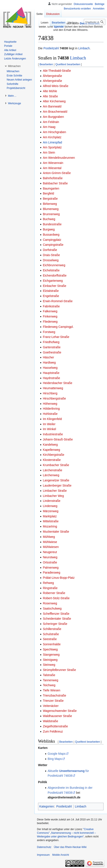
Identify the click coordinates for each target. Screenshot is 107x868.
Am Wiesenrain (53, 163)
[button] (14, 66)
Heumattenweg (53, 388)
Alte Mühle (50, 91)
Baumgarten (51, 188)
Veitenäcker (51, 706)
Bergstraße (50, 199)
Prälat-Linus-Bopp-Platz (59, 578)
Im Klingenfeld (52, 419)
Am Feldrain (51, 122)
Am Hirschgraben (54, 132)
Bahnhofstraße (53, 178)
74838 (64, 48)
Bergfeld (48, 193)
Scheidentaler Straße (57, 619)
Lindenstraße (52, 501)
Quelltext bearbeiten (68, 64)
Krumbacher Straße (56, 465)
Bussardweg (51, 235)
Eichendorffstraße (55, 275)
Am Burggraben (53, 117)
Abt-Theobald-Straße (57, 71)
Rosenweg (50, 603)
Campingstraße (53, 245)
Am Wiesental (52, 168)
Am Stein (49, 152)
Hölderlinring (51, 409)
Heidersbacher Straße (57, 383)
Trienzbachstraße (54, 695)
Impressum (43, 855)
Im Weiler (49, 424)
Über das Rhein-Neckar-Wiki (70, 847)
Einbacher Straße (54, 286)
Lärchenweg (51, 475)
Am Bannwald (52, 106)
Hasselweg (50, 368)
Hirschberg (50, 393)
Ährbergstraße (52, 76)
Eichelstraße (51, 270)
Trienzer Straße (53, 701)
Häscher (48, 357)
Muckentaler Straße (56, 532)
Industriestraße (53, 434)
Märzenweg (50, 511)
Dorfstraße (50, 250)
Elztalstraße (51, 291)
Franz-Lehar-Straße (56, 337)
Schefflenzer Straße (56, 614)
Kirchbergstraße (53, 455)
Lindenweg (50, 506)
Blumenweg (51, 209)
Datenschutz (44, 847)
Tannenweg (50, 680)
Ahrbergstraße (52, 81)
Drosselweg (51, 260)
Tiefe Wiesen (51, 690)
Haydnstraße (51, 378)
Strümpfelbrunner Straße (59, 670)
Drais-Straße (51, 255)
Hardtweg (49, 362)
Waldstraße (50, 721)
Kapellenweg (51, 450)
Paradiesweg (51, 572)
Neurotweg (50, 557)
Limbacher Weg (53, 496)
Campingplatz (52, 240)
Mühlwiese (50, 542)
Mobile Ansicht (60, 855)
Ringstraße (50, 588)
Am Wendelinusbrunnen (59, 158)
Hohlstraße (50, 414)
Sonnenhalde (52, 644)
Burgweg (49, 229)
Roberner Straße (54, 593)
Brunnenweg (51, 214)
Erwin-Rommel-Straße (58, 301)
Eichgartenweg (53, 281)
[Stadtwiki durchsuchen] (95, 22)
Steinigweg (50, 660)
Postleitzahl (51, 48)
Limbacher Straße (55, 491)
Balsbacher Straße (55, 183)
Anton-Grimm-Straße (57, 173)
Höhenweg (50, 404)
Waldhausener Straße (57, 716)
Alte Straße (50, 96)
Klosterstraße (52, 460)
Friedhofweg (51, 342)
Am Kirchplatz (52, 137)
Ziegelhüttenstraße (55, 726)
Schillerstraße (52, 629)
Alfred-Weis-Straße (56, 86)
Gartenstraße (52, 347)
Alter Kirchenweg (54, 101)
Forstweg (49, 332)
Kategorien (47, 806)
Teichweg (49, 685)
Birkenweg (50, 204)
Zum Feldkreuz (53, 731)
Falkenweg (50, 311)
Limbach (84, 48)
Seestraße (50, 639)
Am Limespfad (52, 142)
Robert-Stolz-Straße (56, 598)
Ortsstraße (50, 562)
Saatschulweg (52, 608)
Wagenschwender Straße (60, 711)
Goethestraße (52, 352)
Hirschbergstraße (54, 398)
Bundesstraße (52, 224)
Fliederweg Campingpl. (58, 327)
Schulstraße (51, 634)
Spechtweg (50, 649)
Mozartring (50, 526)
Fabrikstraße (51, 306)
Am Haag (49, 127)
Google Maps (57, 754)
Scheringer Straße (55, 624)
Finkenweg (50, 316)
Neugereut (50, 552)
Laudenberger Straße (57, 485)
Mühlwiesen (51, 547)
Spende (59, 27)
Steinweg (49, 665)
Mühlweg (49, 537)
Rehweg (48, 583)
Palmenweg (51, 568)
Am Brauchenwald (55, 112)
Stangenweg (51, 655)
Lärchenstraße (52, 470)
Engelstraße (51, 296)
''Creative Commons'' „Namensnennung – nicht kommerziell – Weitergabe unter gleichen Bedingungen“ (66, 833)
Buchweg (49, 219)
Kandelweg (50, 445)
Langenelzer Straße (56, 480)
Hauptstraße (51, 373)
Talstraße (49, 675)
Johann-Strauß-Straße (58, 439)
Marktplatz (50, 516)
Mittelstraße (51, 521)
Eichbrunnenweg (54, 265)
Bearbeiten (46, 64)
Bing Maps (55, 759)
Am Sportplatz (52, 147)
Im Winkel (49, 429)
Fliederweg (50, 322)
